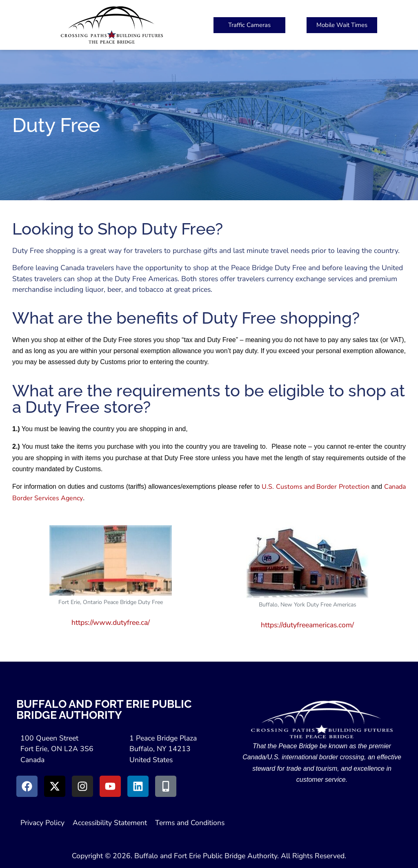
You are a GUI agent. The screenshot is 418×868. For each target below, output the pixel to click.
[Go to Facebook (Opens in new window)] (27, 786)
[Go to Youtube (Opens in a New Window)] (110, 786)
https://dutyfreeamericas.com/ (307, 625)
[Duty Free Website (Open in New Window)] (111, 560)
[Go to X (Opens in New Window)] (55, 786)
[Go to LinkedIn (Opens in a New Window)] (138, 786)
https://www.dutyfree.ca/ (111, 622)
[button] (296, 25)
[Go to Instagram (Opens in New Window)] (82, 786)
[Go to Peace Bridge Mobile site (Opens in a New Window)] (166, 786)
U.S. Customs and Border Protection (315, 487)
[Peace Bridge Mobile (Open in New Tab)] (342, 25)
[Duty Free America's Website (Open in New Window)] (307, 560)
